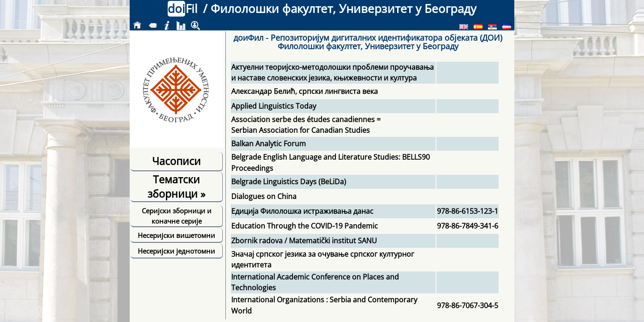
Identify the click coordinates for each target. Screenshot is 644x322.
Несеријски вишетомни (176, 235)
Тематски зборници (176, 186)
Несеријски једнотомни (176, 251)
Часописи (176, 161)
